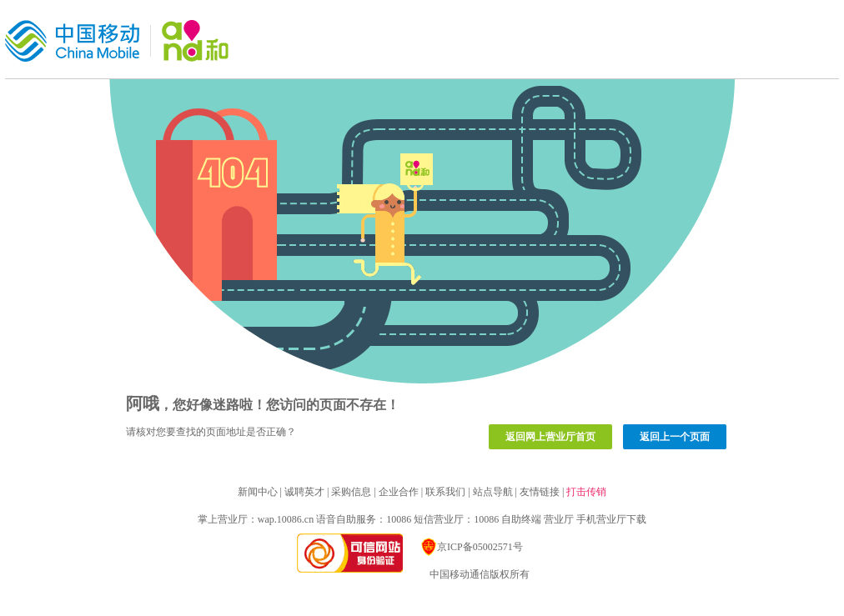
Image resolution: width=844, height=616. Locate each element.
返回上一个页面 (675, 437)
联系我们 (445, 492)
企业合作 (399, 492)
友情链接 (540, 492)
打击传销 (586, 492)
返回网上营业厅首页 (550, 437)
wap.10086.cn (286, 519)
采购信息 (351, 492)
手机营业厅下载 (611, 519)
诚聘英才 (304, 492)
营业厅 (559, 519)
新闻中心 (258, 492)
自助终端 (521, 519)
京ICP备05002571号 (471, 547)
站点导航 (493, 492)
